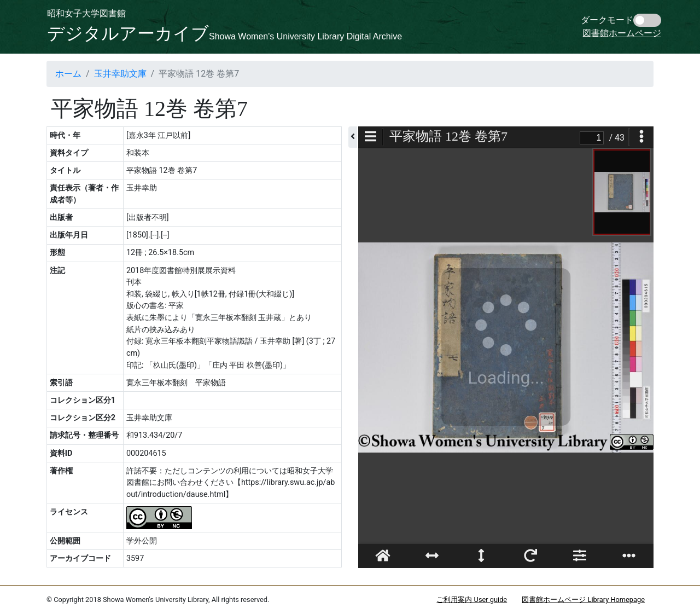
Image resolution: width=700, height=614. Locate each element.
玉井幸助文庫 (120, 74)
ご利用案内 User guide (472, 599)
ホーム (68, 74)
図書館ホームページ (622, 33)
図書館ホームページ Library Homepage (583, 599)
